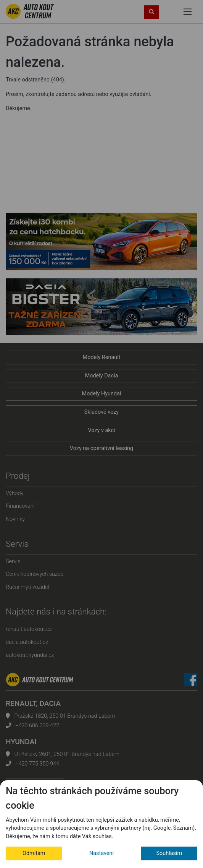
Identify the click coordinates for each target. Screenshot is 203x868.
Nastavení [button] (101, 853)
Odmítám (34, 853)
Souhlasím (169, 853)
